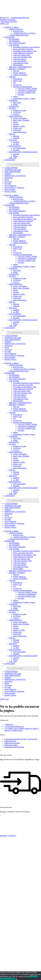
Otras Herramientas (20, 132)
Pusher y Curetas (19, 126)
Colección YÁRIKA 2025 (27, 93)
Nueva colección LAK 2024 (23, 49)
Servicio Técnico (10, 192)
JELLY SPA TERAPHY (17, 43)
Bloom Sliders (18, 65)
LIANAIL (12, 108)
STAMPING (13, 101)
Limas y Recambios (20, 118)
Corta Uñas (17, 130)
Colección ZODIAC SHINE (27, 89)
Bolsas (15, 156)
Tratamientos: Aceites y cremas (24, 99)
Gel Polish (17, 112)
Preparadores (18, 79)
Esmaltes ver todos (20, 110)
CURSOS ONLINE (16, 29)
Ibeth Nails (17, 102)
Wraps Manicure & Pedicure (23, 53)
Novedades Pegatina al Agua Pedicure (26, 47)
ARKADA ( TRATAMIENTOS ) (20, 67)
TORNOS (8, 174)
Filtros (7, 180)
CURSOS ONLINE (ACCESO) (24, 33)
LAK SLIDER (14, 45)
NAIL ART (13, 158)
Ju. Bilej (16, 144)
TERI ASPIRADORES (12, 172)
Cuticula (16, 138)
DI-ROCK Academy (12, 27)
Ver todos (21, 95)
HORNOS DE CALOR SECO (15, 176)
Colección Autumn (20, 59)
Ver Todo (8, 184)
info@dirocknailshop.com (20, 18)
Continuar (34, 977)
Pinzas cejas (17, 128)
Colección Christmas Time (22, 57)
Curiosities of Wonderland (27, 91)
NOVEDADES (14, 39)
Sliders (16, 97)
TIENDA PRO (10, 37)
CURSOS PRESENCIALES (19, 35)
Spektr (15, 104)
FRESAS (12, 134)
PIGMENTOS (14, 106)
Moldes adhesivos (19, 73)
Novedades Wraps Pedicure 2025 (25, 51)
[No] (17, 979)
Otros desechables (19, 148)
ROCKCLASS (18, 31)
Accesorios (8, 182)
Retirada (16, 136)
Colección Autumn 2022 (22, 55)
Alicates (16, 124)
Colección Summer (20, 61)
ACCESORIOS (14, 41)
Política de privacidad (8, 979)
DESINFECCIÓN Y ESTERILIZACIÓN (23, 152)
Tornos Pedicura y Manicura (14, 188)
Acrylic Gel (17, 85)
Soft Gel (16, 71)
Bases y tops (17, 81)
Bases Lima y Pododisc (21, 120)
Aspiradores (9, 178)
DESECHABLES (15, 146)
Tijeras (16, 122)
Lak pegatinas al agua (21, 63)
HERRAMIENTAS (16, 116)
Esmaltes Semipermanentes (23, 87)
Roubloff (16, 142)
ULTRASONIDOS (11, 168)
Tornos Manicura (10, 186)
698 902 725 (4, 18)
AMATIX (12, 77)
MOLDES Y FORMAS (17, 69)
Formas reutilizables (20, 75)
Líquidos (16, 150)
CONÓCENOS (10, 160)
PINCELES (13, 140)
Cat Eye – (17, 114)
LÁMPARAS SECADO (13, 170)
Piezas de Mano (10, 190)
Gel (14, 83)
